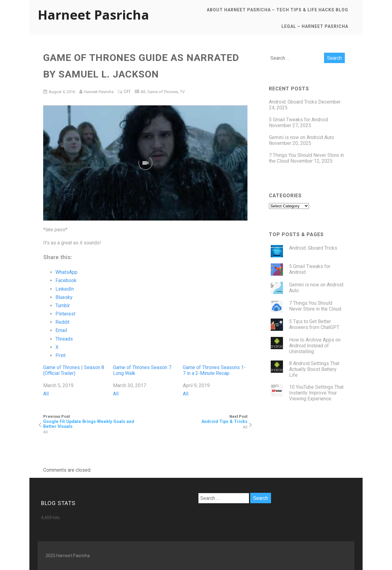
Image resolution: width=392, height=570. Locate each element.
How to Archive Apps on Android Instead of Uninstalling (315, 346)
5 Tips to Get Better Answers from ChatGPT (314, 324)
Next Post (197, 419)
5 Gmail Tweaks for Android (298, 120)
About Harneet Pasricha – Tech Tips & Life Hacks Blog (277, 10)
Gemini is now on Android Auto (302, 137)
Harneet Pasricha (93, 15)
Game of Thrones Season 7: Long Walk (143, 370)
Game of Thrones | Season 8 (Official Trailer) (74, 370)
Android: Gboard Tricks (293, 102)
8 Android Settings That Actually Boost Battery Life (314, 369)
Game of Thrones (163, 92)
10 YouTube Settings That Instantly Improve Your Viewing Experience (316, 393)
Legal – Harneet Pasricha (315, 26)
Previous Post (94, 421)
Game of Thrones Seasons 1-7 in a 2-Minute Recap (214, 370)
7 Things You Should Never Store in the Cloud (315, 306)
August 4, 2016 (62, 92)
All (143, 92)
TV (182, 92)
